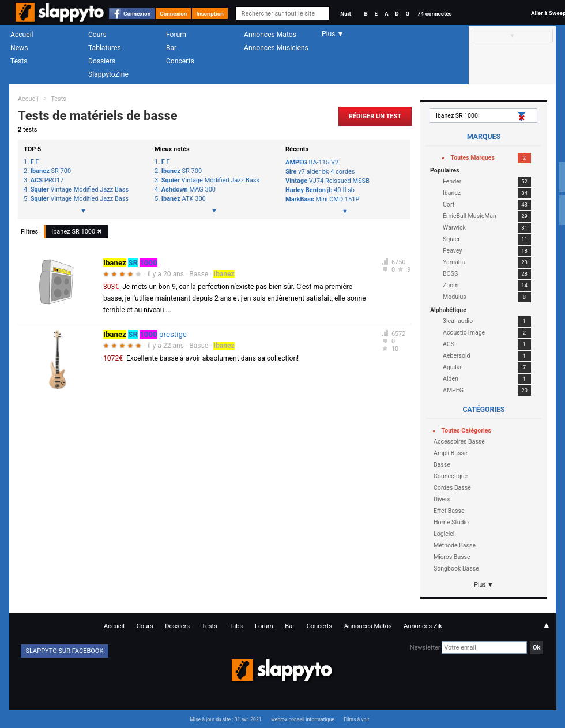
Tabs (236, 626)
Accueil (22, 35)
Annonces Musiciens (276, 48)
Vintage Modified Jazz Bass (80, 190)
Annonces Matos (270, 35)
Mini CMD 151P (322, 199)
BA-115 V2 (312, 162)
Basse (199, 274)
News (19, 48)
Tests (19, 61)
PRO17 (47, 181)
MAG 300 (189, 190)
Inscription (210, 14)
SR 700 (51, 171)
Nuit (345, 14)
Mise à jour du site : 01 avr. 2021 (225, 719)
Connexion (137, 14)
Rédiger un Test (375, 116)
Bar (171, 48)
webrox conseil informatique (303, 719)
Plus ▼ (484, 585)
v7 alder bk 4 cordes (320, 172)
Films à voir (356, 719)
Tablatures (105, 48)
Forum (176, 35)
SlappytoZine (108, 74)
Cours (97, 35)
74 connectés (435, 14)
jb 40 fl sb (320, 190)
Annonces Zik (423, 626)
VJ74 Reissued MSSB (327, 181)
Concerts (180, 61)
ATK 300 (184, 199)
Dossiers (102, 61)
